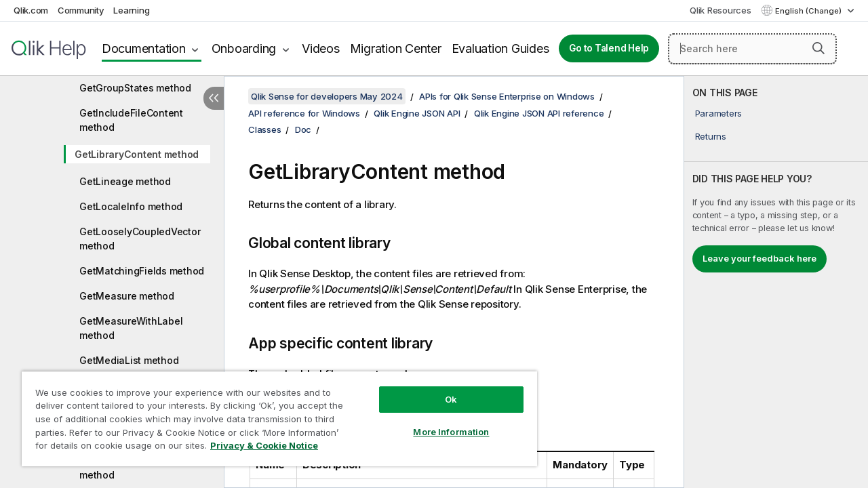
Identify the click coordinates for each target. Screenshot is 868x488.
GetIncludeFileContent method (131, 120)
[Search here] (752, 49)
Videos (321, 48)
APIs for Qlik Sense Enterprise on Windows (507, 96)
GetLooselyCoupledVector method (140, 239)
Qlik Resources (721, 10)
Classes (264, 129)
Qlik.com (31, 10)
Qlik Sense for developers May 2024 (327, 96)
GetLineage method (125, 181)
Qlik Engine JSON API (417, 113)
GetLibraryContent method (137, 154)
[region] (273, 413)
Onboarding (244, 48)
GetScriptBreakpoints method (128, 468)
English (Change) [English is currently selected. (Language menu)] (809, 11)
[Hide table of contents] (214, 98)
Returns (711, 136)
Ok (441, 389)
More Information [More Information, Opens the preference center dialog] (441, 422)
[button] (818, 48)
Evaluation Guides (500, 48)
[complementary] (776, 282)
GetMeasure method (127, 296)
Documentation (144, 48)
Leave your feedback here (759, 258)
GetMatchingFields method (142, 271)
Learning (131, 10)
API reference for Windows (304, 113)
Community (81, 10)
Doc (303, 129)
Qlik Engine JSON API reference (539, 113)
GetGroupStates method (135, 88)
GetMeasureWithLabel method (131, 328)
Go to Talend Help (609, 48)
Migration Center (396, 48)
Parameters (719, 113)
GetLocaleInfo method (131, 206)
